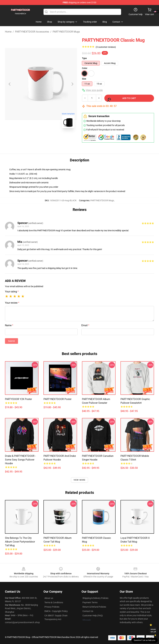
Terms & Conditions (54, 602)
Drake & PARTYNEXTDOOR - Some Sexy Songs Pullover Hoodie (20, 460)
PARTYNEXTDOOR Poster (57, 399)
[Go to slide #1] (33, 138)
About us (49, 598)
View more (80, 480)
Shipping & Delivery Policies (95, 598)
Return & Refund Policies (94, 607)
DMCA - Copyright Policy (56, 611)
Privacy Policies (52, 607)
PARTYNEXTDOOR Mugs (66, 32)
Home (8, 32)
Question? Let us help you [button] (145, 640)
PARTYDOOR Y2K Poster (18, 399)
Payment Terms (90, 602)
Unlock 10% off (153, 631)
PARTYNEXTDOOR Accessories (32, 32)
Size (84, 79)
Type (84, 58)
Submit (11, 341)
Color (85, 68)
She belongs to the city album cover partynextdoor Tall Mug (20, 542)
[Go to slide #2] (49, 138)
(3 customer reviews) (106, 47)
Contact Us (88, 611)
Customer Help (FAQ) (93, 616)
